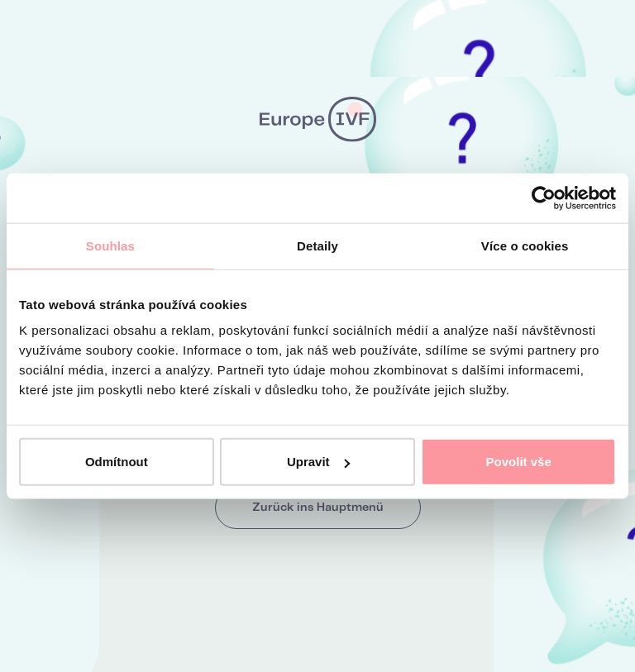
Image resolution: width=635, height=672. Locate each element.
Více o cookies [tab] (525, 245)
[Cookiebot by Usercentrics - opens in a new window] (544, 198)
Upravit (318, 462)
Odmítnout (117, 462)
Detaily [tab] (317, 245)
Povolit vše (519, 462)
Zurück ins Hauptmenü (318, 508)
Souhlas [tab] (110, 245)
